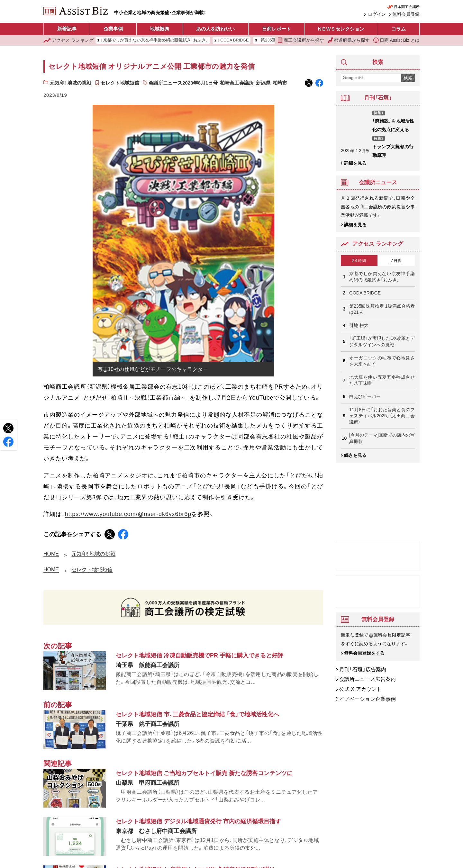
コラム (399, 29)
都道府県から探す (349, 40)
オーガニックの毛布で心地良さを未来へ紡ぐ (382, 361)
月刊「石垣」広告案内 (363, 669)
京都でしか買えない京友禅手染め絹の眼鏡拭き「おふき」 (156, 40)
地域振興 (159, 29)
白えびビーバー (365, 396)
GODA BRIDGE (234, 40)
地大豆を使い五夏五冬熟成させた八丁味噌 (382, 380)
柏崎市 (280, 83)
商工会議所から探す (301, 40)
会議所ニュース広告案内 (368, 679)
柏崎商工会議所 (237, 83)
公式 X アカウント (360, 689)
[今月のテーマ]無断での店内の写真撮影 (382, 438)
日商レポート (277, 29)
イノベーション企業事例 (368, 699)
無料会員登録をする (364, 653)
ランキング (68, 40)
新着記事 (67, 29)
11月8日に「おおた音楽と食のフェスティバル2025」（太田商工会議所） (382, 416)
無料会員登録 (406, 14)
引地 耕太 (359, 325)
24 (359, 260)
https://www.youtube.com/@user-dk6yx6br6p (128, 514)
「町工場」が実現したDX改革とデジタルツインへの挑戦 (382, 341)
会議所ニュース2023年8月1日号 (183, 83)
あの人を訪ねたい (215, 29)
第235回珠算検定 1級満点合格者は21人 (382, 309)
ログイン (377, 14)
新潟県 (263, 83)
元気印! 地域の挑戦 (71, 83)
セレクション (341, 29)
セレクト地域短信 (120, 83)
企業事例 (113, 29)
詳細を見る (355, 163)
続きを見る (355, 455)
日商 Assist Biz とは (396, 40)
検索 (408, 78)
